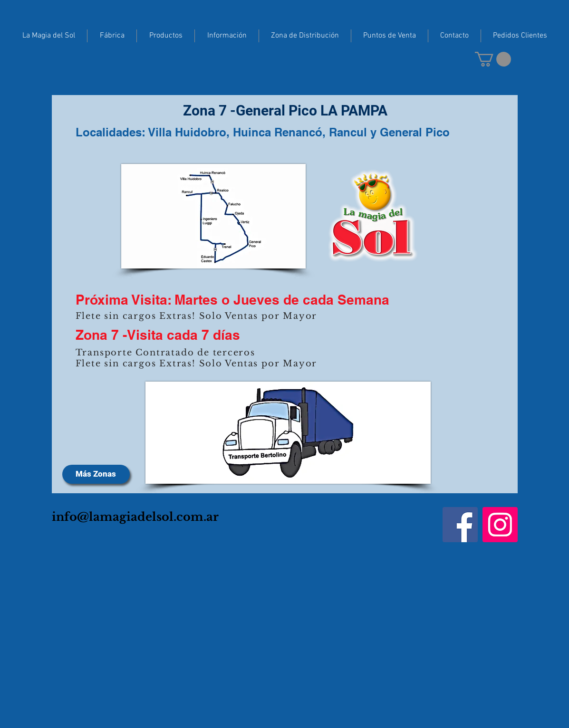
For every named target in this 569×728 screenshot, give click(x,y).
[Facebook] (460, 525)
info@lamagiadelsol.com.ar (135, 517)
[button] (493, 59)
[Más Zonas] (96, 474)
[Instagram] (500, 525)
